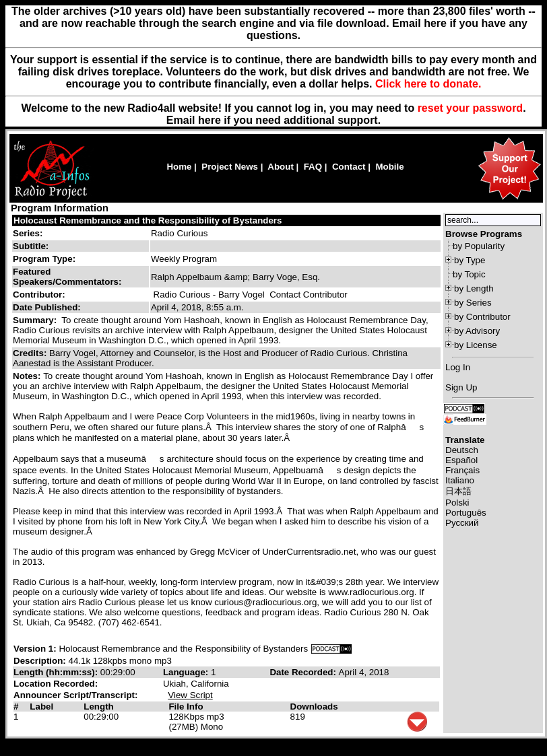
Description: (41, 661)
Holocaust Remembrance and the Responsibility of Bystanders (148, 220)
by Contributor (482, 317)
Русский (462, 523)
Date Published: (47, 307)
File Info (186, 707)
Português (466, 513)
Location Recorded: (56, 684)
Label (41, 707)
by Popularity (479, 246)
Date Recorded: (304, 672)
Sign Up (461, 387)
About (281, 167)
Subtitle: (31, 246)
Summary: (36, 320)
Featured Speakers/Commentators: (67, 277)
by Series (473, 303)
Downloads (314, 707)
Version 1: (35, 649)
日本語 (458, 491)
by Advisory (477, 331)
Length (98, 707)
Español (461, 460)
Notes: (28, 376)
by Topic (469, 274)
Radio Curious (179, 233)
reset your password (471, 108)
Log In (458, 367)
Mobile (389, 167)
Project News (230, 167)
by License (476, 345)
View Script (190, 695)
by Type (470, 260)
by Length (474, 288)
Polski (457, 503)
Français (462, 470)
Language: (187, 672)
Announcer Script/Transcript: (75, 695)
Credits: (31, 353)
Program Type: (44, 259)
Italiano (460, 480)
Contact (349, 167)
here (210, 120)
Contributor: (39, 295)
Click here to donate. (428, 84)
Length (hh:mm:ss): (57, 672)
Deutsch (462, 450)
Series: (28, 233)
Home (179, 167)
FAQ (313, 167)
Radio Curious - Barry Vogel (209, 295)
